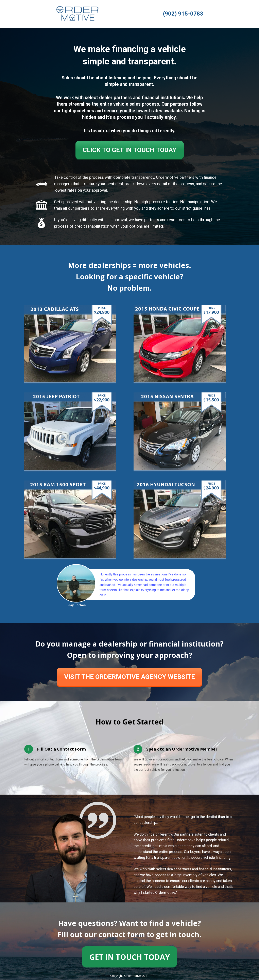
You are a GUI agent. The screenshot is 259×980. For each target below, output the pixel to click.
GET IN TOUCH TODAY (130, 957)
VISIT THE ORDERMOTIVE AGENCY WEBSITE (129, 677)
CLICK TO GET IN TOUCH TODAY (130, 150)
